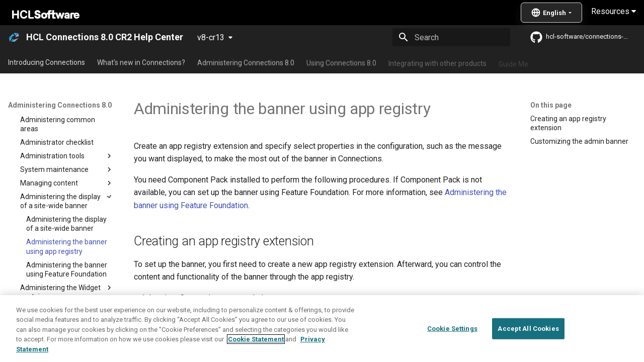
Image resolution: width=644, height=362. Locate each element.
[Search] (451, 37)
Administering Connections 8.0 (246, 62)
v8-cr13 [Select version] (211, 37)
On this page (551, 105)
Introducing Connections (47, 62)
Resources (614, 11)
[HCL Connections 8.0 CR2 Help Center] (14, 37)
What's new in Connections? (141, 62)
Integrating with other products (437, 62)
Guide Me (513, 62)
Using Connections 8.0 (341, 62)
